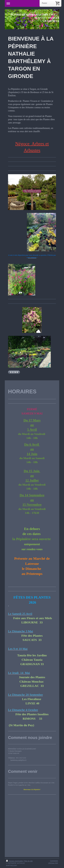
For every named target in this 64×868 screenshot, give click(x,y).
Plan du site (28, 861)
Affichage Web (53, 863)
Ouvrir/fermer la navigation (32, 3)
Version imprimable (15, 861)
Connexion (54, 861)
